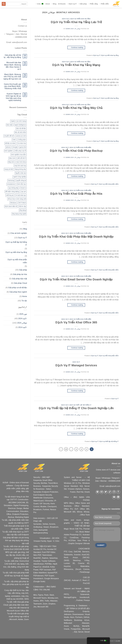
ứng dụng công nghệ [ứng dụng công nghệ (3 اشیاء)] (19, 214)
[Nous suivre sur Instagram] (114, 492)
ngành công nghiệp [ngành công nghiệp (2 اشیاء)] (20, 177)
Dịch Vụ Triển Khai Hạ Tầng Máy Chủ (76, 108)
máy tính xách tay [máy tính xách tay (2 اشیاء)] (20, 166)
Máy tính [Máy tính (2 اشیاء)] (11, 162)
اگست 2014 (23, 327)
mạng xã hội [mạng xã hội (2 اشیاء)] (9, 169)
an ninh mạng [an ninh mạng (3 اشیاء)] (21, 121)
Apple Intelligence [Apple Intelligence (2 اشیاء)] (20, 125)
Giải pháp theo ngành (18, 292)
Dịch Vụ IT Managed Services (76, 365)
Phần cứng (93, 4)
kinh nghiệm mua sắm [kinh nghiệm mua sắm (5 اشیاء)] (19, 154)
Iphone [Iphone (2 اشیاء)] (8, 147)
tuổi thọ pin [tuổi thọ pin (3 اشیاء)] (10, 195)
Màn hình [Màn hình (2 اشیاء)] (12, 158)
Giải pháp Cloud (20, 283)
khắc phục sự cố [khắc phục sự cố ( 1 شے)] (20, 151)
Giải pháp (82, 4)
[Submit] (4, 4)
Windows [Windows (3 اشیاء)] (13, 203)
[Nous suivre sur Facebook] (118, 492)
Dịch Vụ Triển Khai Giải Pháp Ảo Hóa (76, 194)
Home (24, 296)
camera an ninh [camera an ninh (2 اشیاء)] (21, 136)
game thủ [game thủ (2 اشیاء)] (23, 147)
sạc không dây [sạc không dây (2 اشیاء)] (13, 188)
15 (66, 449)
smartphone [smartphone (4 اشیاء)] (11, 184)
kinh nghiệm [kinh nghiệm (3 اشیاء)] (9, 151)
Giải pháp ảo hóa (20, 274)
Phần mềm (104, 4)
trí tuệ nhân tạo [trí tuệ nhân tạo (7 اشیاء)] (21, 195)
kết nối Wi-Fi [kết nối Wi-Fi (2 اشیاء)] (22, 158)
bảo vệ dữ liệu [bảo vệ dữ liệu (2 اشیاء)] (21, 128)
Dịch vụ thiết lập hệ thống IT (80, 405)
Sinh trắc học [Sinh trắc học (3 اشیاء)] (22, 184)
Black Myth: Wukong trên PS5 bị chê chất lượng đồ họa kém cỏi (12, 77)
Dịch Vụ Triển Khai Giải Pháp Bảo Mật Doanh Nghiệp (76, 237)
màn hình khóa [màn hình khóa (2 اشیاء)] (21, 162)
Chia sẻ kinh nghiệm (19, 233)
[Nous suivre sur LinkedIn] (118, 497)
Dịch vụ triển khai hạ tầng (80, 19)
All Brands (62, 4)
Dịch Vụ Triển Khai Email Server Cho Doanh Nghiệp (76, 279)
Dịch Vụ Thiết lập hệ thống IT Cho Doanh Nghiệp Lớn (76, 408)
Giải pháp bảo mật (19, 279)
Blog (54, 4)
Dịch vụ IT (72, 4)
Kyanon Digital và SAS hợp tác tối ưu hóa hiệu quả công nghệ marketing (13, 97)
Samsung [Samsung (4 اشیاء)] (11, 180)
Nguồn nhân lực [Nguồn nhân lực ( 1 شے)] (21, 173)
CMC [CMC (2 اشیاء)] (14, 140)
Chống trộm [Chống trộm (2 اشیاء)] (22, 140)
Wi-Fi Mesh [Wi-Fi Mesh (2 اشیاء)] (22, 203)
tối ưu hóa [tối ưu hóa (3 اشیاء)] (11, 199)
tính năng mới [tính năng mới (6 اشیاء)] (21, 199)
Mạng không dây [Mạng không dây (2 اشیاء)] (20, 169)
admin (68, 29)
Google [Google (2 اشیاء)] (15, 147)
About (48, 4)
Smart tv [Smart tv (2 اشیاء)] (23, 188)
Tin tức (24, 301)
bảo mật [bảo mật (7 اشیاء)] (9, 125)
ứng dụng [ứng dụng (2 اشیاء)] (23, 210)
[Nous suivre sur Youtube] (114, 497)
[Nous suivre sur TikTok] (110, 492)
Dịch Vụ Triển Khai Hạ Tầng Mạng (76, 65)
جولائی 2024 (22, 323)
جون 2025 (23, 314)
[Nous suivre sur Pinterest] (98, 492)
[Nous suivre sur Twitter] (106, 492)
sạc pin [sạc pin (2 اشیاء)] (24, 191)
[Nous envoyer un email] (102, 492)
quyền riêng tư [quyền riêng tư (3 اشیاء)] (21, 180)
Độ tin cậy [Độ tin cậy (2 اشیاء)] (23, 206)
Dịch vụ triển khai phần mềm (80, 147)
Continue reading (76, 48)
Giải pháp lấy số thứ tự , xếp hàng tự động (12, 56)
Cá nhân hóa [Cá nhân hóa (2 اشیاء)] (22, 143)
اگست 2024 (23, 319)
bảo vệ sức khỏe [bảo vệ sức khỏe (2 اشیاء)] (20, 132)
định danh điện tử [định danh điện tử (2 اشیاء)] (11, 206)
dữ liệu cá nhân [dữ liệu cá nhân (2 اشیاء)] (10, 143)
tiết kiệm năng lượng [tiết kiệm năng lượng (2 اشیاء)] (12, 191)
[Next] (61, 449)
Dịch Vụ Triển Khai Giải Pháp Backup (76, 151)
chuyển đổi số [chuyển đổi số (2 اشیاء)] (9, 136)
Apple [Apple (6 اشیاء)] (13, 121)
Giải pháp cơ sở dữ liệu (18, 288)
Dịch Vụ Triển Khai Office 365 (76, 322)
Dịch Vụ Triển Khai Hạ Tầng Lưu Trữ (76, 22)
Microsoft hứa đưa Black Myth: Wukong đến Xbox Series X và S (13, 66)
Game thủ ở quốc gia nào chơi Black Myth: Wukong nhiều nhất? (12, 86)
